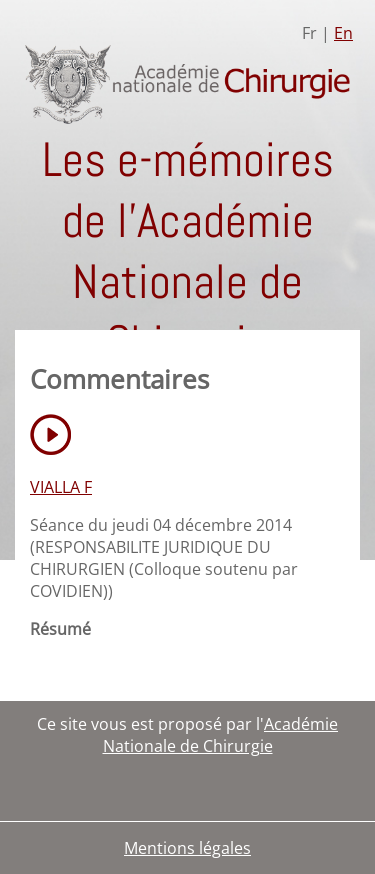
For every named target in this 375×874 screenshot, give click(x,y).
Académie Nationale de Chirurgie (221, 735)
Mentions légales (187, 848)
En (343, 33)
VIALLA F (61, 487)
